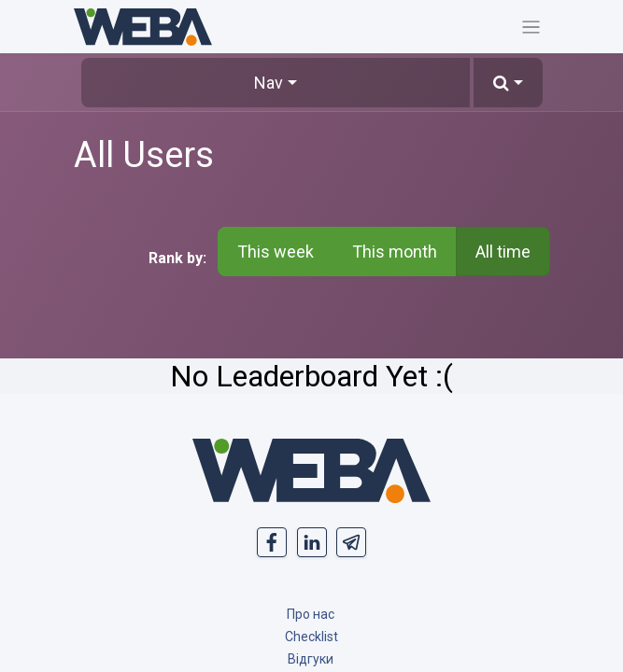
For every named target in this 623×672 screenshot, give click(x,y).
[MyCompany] (312, 471)
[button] (508, 83)
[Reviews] (311, 658)
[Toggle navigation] (531, 27)
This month (395, 252)
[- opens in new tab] (272, 542)
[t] (351, 542)
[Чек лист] (311, 636)
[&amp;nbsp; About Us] (311, 614)
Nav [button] (269, 83)
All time (503, 252)
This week (276, 252)
